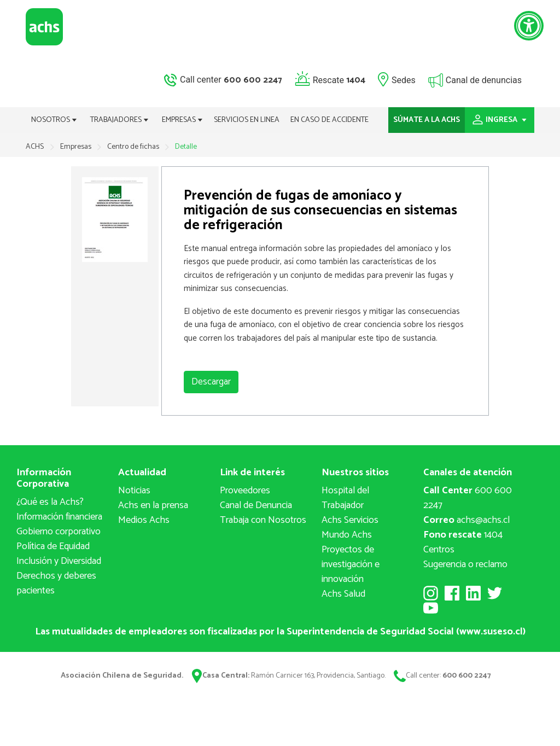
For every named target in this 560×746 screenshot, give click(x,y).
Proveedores (245, 491)
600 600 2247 (468, 498)
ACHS (35, 147)
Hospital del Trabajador (345, 498)
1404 (463, 535)
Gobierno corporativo (59, 532)
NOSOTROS (54, 120)
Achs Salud (343, 594)
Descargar (211, 382)
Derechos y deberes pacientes (56, 583)
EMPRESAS (182, 120)
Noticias (134, 491)
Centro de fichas (134, 147)
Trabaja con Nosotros (263, 520)
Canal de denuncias (484, 80)
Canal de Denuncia (256, 505)
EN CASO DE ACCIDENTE (329, 120)
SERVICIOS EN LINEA (247, 120)
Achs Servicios (350, 520)
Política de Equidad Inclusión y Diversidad (59, 554)
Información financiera (59, 517)
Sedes (404, 80)
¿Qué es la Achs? (50, 502)
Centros (439, 550)
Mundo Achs (347, 535)
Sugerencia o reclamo (465, 564)
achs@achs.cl (466, 520)
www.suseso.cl (491, 632)
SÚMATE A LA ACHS (427, 120)
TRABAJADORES (119, 120)
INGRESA (500, 120)
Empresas (77, 147)
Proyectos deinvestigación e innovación (351, 564)
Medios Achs (144, 520)
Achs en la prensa (153, 505)
